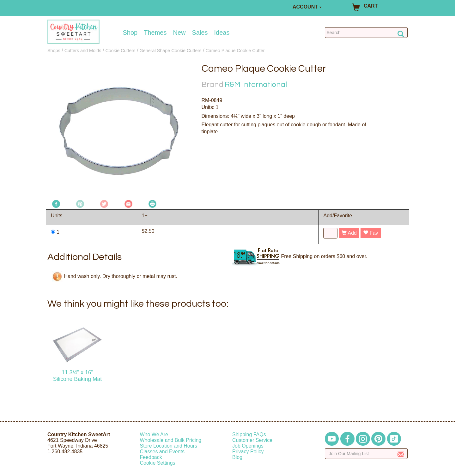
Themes (155, 33)
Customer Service (252, 440)
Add (349, 233)
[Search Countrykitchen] (366, 33)
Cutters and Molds (83, 51)
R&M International (256, 84)
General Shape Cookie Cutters (170, 51)
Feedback (151, 457)
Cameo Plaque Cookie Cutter (235, 51)
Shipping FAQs (249, 434)
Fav (370, 233)
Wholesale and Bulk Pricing (171, 440)
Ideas (222, 33)
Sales (200, 33)
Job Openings (248, 446)
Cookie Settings (158, 463)
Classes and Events (162, 452)
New (179, 33)
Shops (54, 51)
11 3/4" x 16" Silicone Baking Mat (78, 376)
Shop (130, 33)
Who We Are (154, 434)
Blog (237, 457)
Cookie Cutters (120, 51)
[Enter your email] (366, 454)
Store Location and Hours (169, 446)
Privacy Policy (248, 452)
